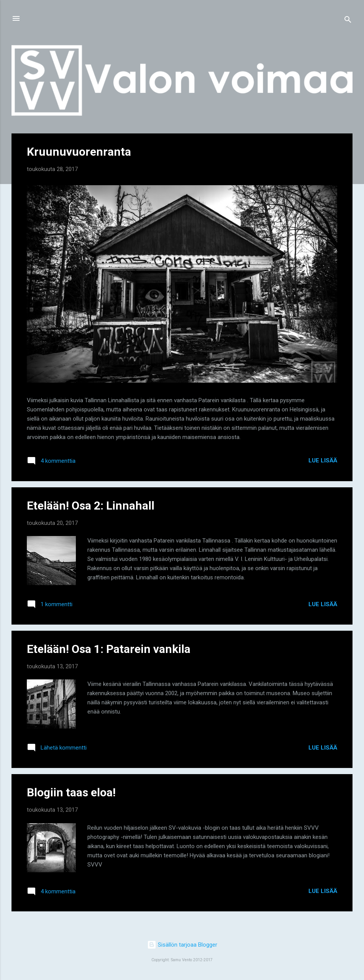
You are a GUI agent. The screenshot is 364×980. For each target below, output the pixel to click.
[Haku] (348, 21)
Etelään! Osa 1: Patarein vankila (109, 649)
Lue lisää (323, 460)
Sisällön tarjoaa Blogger (182, 945)
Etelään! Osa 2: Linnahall (91, 506)
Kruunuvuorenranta (79, 152)
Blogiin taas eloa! (71, 792)
